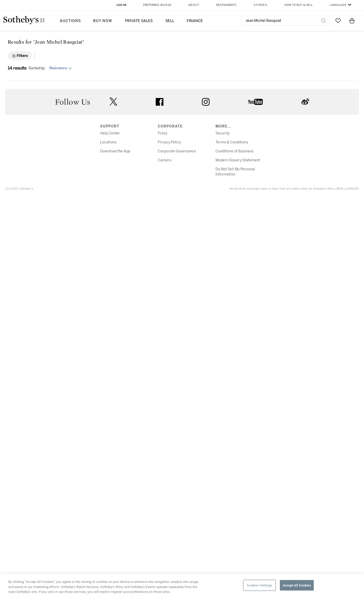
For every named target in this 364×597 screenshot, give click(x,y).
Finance (195, 21)
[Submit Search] (323, 21)
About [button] (194, 5)
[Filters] (20, 56)
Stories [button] (260, 5)
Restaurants (226, 5)
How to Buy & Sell (299, 5)
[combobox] (285, 21)
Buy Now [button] (103, 21)
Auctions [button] (70, 21)
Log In (121, 5)
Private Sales (139, 21)
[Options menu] (61, 68)
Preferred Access (157, 5)
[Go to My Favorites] (338, 21)
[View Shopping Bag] (352, 21)
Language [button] (338, 5)
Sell (170, 21)
